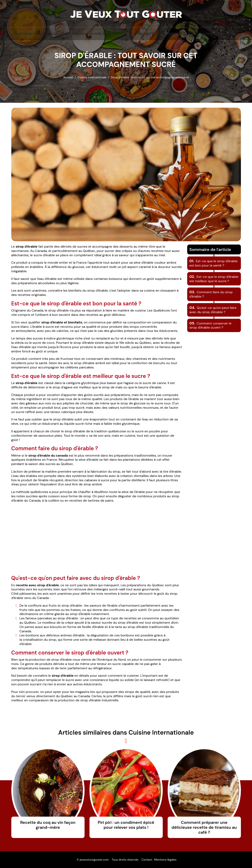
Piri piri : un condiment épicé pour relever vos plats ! (126, 825)
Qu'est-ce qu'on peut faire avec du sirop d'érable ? (213, 310)
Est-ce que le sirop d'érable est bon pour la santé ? (214, 263)
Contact (147, 860)
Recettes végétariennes (68, 34)
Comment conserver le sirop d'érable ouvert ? (211, 325)
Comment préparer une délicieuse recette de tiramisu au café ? (204, 827)
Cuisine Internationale (108, 34)
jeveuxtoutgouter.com (94, 860)
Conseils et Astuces (219, 34)
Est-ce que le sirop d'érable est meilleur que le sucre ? (214, 279)
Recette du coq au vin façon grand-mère (48, 825)
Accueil (68, 77)
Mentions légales (165, 860)
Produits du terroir (29, 34)
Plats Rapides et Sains (147, 34)
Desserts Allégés (182, 34)
